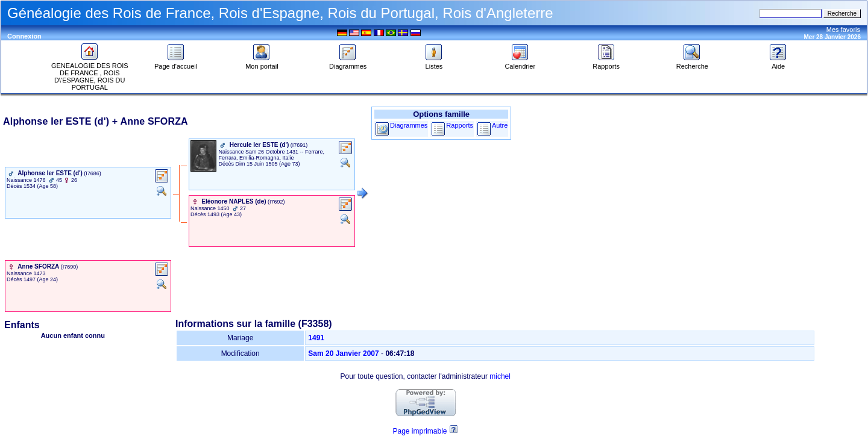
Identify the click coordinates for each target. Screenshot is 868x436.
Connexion (24, 36)
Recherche (692, 63)
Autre (500, 125)
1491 (316, 338)
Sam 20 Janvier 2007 (343, 353)
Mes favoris (843, 30)
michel (500, 376)
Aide (778, 63)
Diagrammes (348, 63)
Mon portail (262, 63)
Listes (434, 63)
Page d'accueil (176, 63)
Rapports (606, 63)
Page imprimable (420, 431)
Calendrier (520, 63)
